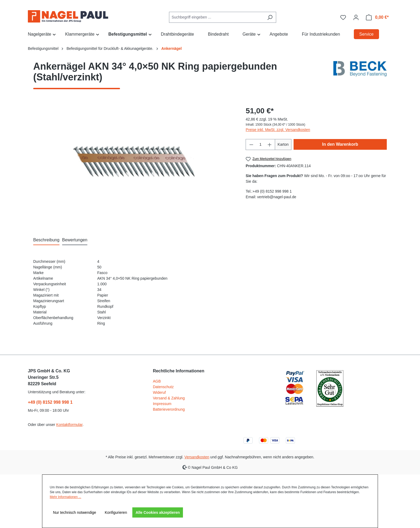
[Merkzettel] (343, 17)
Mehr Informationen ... (65, 497)
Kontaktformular (69, 425)
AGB (157, 381)
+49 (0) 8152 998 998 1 (50, 402)
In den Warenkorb (340, 144)
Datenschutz (163, 387)
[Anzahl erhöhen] (270, 145)
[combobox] (216, 17)
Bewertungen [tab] (75, 240)
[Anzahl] (260, 145)
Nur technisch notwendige (75, 512)
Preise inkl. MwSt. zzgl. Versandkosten (278, 130)
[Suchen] (270, 17)
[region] (134, 163)
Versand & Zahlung (169, 398)
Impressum (162, 404)
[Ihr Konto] (356, 17)
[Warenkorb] (377, 17)
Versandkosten (197, 457)
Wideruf (159, 392)
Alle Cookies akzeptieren (158, 512)
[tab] (46, 240)
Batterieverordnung (169, 409)
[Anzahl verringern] (251, 145)
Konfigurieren (116, 512)
